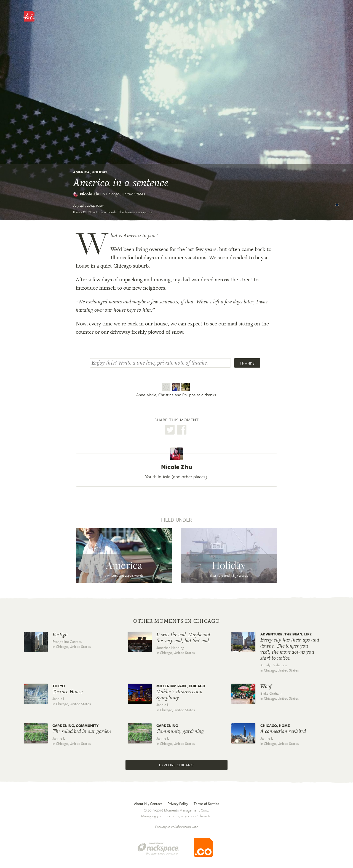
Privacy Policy (178, 804)
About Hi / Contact (148, 804)
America (81, 172)
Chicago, (125, 194)
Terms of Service (206, 804)
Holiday (100, 172)
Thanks (247, 363)
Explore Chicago (176, 765)
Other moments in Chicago (176, 621)
